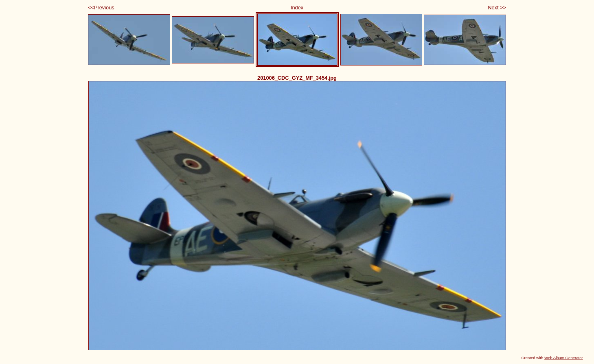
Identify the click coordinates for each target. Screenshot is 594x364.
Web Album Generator (564, 358)
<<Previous (101, 8)
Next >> (497, 8)
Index (297, 8)
